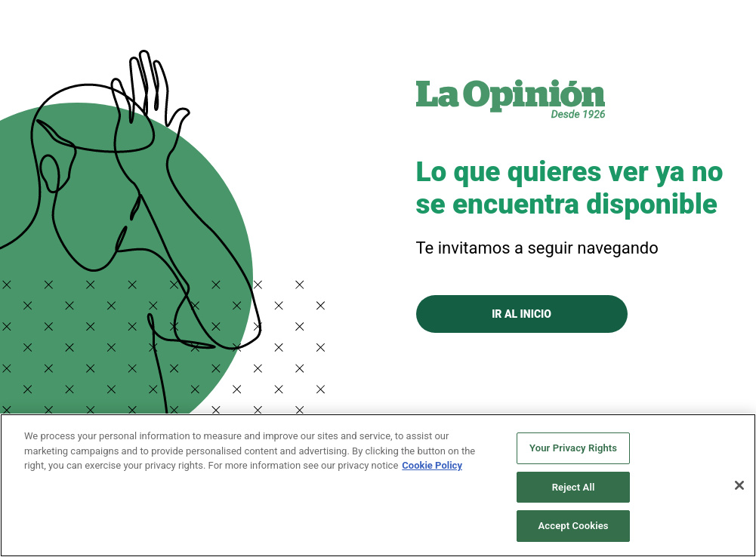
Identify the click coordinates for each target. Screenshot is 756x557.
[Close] (739, 485)
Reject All (574, 487)
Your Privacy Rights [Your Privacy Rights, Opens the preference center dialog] (573, 448)
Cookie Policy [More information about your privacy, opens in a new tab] (432, 465)
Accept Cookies (574, 526)
